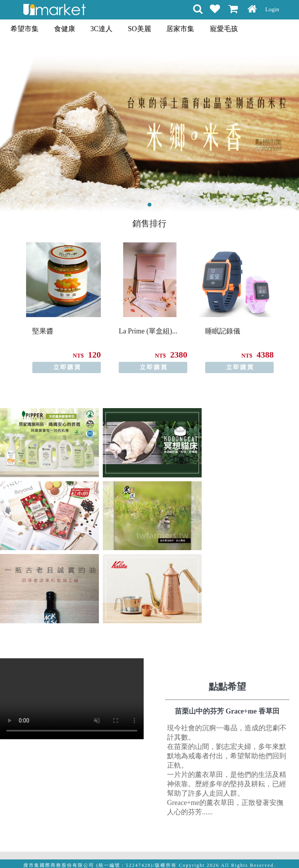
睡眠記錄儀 (223, 331)
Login (272, 9)
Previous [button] (7, 301)
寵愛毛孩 (224, 29)
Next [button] (292, 301)
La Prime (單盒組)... (148, 331)
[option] (63, 308)
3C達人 (101, 29)
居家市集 (180, 29)
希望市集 (25, 29)
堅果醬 (43, 331)
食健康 (65, 29)
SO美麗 (140, 29)
